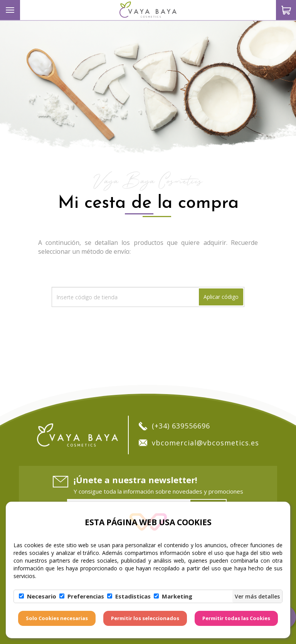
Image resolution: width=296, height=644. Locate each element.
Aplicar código (221, 297)
